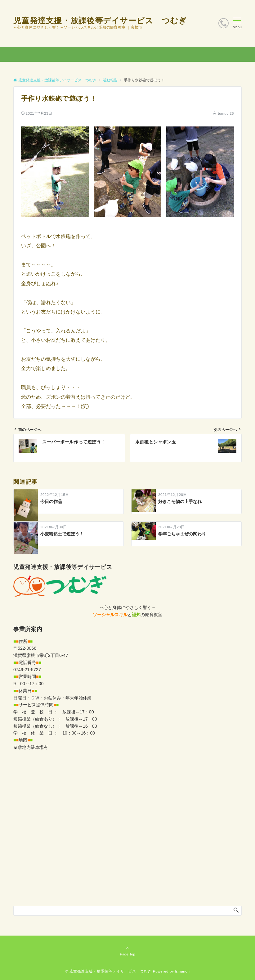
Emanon (182, 971)
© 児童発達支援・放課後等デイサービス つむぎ (108, 971)
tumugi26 (226, 113)
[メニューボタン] (237, 23)
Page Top (127, 951)
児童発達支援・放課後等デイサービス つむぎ (100, 21)
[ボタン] (224, 23)
